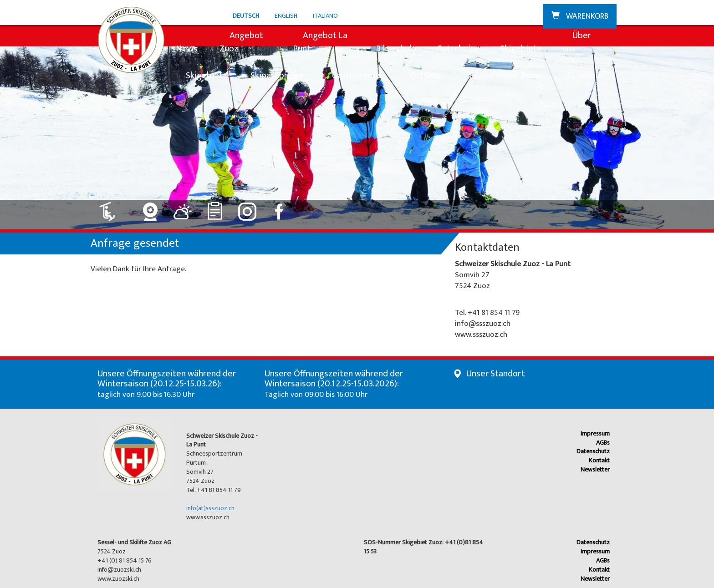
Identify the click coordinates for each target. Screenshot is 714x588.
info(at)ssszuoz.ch (210, 508)
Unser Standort (496, 374)
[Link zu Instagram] (247, 208)
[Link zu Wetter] (183, 208)
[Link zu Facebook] (280, 208)
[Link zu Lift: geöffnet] (112, 208)
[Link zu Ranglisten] (215, 208)
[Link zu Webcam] (150, 208)
